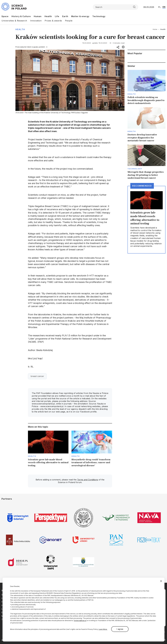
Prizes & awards (53, 21)
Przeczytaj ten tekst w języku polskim (30, 47)
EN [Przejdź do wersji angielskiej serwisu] (164, 7)
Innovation (36, 21)
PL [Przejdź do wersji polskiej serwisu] (159, 7)
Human (38, 16)
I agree (120, 629)
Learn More (103, 629)
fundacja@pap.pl (80, 621)
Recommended (142, 186)
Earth (65, 16)
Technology (99, 16)
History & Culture (21, 16)
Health (48, 16)
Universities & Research (14, 21)
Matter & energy (80, 16)
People (69, 21)
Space (5, 16)
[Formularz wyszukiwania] (116, 7)
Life (57, 16)
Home (155, 29)
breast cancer (37, 376)
